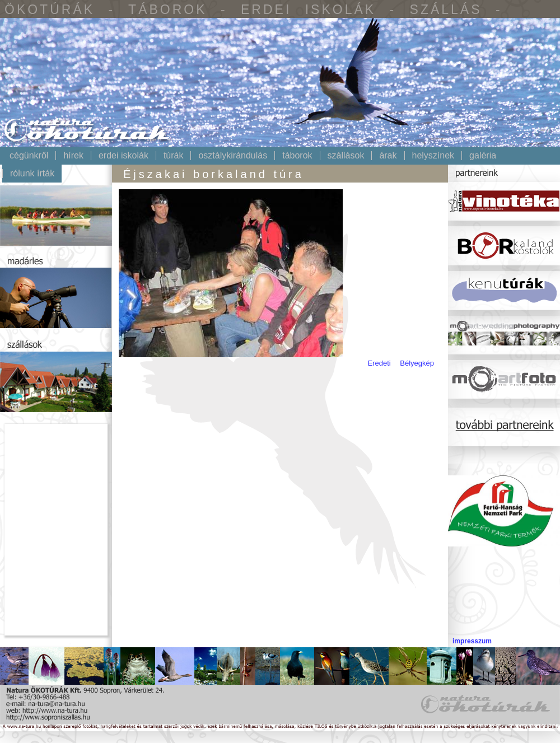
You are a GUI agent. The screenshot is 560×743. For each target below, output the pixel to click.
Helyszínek (433, 156)
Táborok (297, 156)
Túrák (174, 156)
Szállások (346, 156)
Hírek (73, 156)
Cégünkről (29, 156)
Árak (388, 156)
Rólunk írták (32, 174)
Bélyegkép (417, 363)
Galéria (483, 156)
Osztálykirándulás (233, 156)
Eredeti (379, 363)
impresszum (472, 641)
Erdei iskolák (123, 156)
